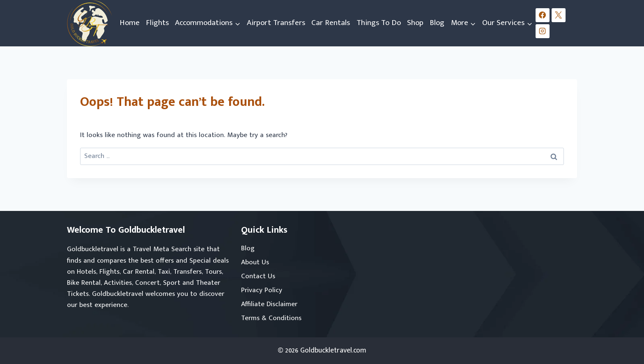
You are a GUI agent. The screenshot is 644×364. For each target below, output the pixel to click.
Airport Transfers (276, 23)
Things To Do (379, 23)
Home (130, 23)
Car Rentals (331, 23)
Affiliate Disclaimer (269, 304)
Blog (437, 23)
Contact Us (258, 276)
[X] (559, 15)
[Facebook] (543, 15)
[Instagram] (543, 31)
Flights (157, 23)
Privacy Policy (262, 290)
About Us (255, 262)
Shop (415, 23)
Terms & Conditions (271, 318)
